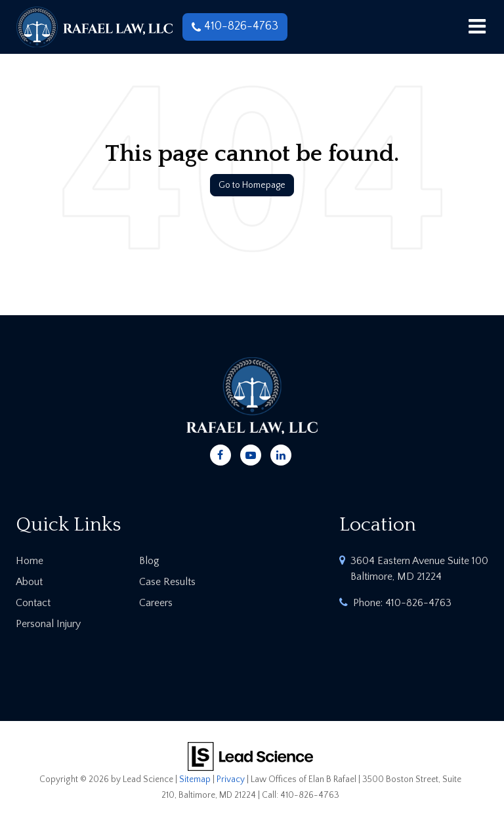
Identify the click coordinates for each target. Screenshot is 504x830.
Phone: (402, 603)
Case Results (167, 582)
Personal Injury (48, 624)
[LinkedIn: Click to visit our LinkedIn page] (281, 453)
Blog (149, 561)
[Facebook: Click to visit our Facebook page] (220, 453)
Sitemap (195, 779)
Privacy (231, 779)
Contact (33, 603)
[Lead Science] (250, 756)
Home (30, 561)
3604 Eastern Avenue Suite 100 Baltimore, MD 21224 (419, 569)
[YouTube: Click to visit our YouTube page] (251, 453)
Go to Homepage (252, 185)
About (29, 582)
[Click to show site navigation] (477, 27)
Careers (156, 603)
